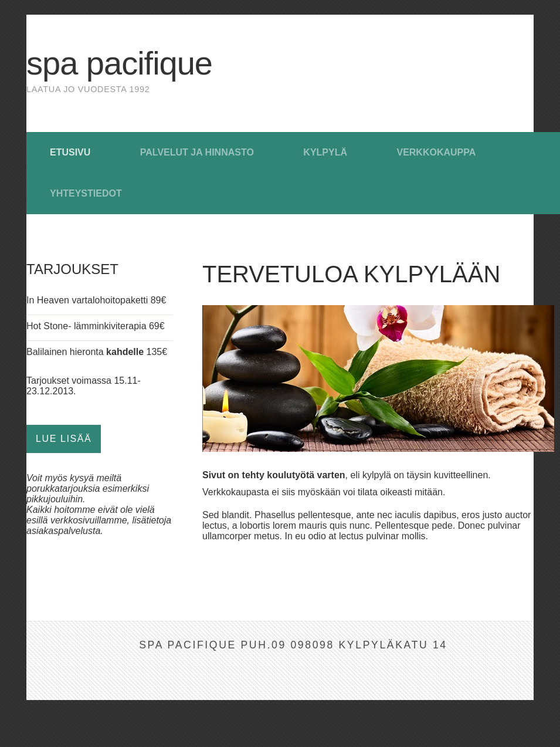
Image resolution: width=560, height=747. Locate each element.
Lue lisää (64, 439)
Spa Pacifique (119, 63)
